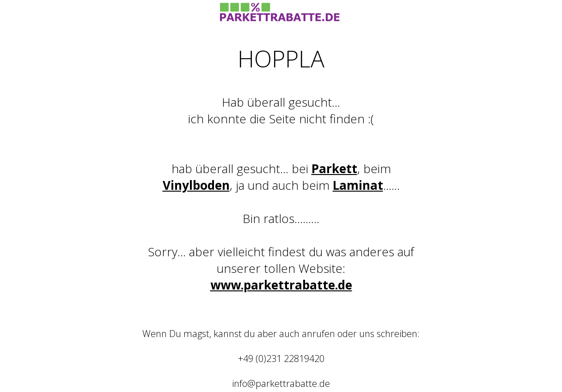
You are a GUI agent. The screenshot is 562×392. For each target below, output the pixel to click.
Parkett (334, 169)
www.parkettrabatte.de (281, 285)
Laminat (358, 185)
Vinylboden (196, 185)
